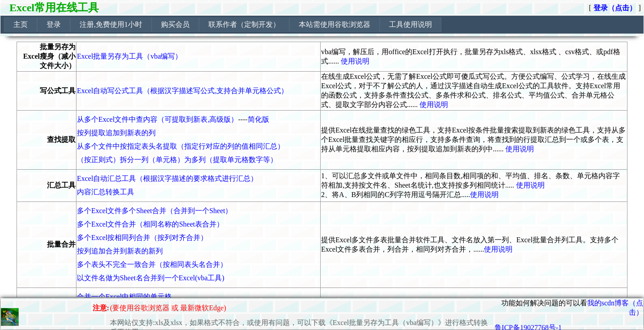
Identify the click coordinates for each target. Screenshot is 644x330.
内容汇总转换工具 (106, 192)
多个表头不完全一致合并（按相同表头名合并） (152, 264)
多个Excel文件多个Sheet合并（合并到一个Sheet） (155, 211)
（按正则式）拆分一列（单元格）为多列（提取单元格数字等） (177, 160)
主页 (21, 24)
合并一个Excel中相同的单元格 (124, 297)
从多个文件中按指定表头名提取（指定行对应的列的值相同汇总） (181, 146)
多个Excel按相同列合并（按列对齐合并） (142, 238)
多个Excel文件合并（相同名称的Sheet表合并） (150, 224)
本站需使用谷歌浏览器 (335, 24)
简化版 (258, 119)
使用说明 (355, 61)
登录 (54, 24)
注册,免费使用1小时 (111, 24)
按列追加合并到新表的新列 (120, 251)
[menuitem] (21, 25)
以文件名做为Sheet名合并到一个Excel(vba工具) (151, 278)
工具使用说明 (411, 24)
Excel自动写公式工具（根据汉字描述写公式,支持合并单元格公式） (182, 91)
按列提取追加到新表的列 (116, 133)
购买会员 (175, 24)
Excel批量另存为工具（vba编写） (130, 56)
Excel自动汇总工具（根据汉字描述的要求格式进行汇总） (167, 178)
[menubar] (223, 25)
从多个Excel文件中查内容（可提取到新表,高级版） (157, 119)
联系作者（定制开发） (244, 24)
